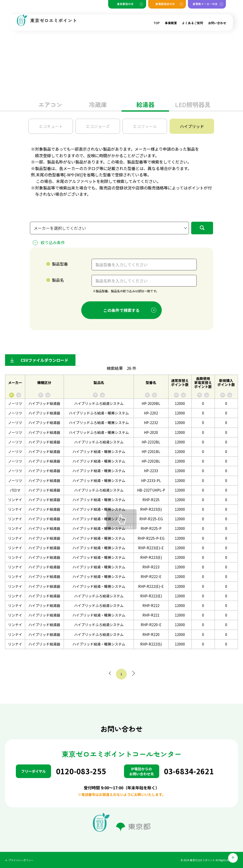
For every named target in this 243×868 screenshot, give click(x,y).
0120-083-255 (81, 771)
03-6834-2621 (189, 771)
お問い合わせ (217, 23)
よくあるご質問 (192, 23)
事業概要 (171, 23)
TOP (157, 23)
